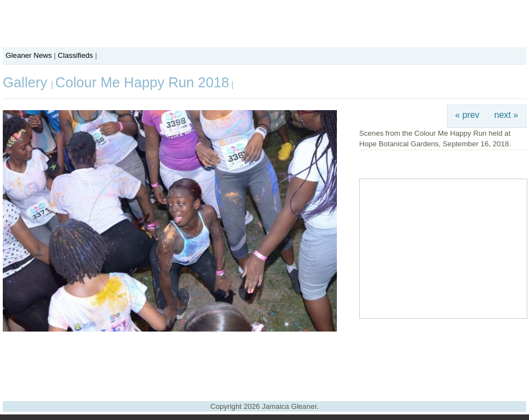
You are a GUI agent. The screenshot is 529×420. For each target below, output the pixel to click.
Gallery (27, 82)
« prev (467, 115)
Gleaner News (29, 55)
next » (506, 115)
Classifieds (75, 55)
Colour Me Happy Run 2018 (142, 82)
